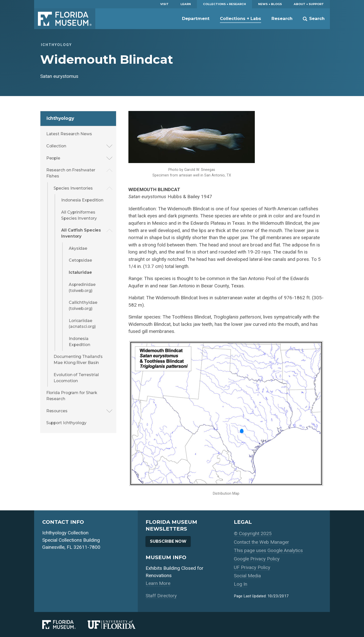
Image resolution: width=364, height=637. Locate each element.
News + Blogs (270, 4)
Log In (241, 584)
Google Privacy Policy (257, 559)
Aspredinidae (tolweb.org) (82, 288)
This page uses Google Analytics (268, 550)
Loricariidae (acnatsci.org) (82, 324)
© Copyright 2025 (253, 533)
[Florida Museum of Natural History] (65, 624)
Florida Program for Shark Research (72, 396)
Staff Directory (161, 596)
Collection (56, 146)
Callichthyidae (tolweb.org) (83, 305)
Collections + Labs (241, 18)
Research (282, 18)
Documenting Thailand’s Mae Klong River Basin (78, 360)
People (53, 158)
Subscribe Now (168, 541)
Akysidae (78, 248)
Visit (164, 4)
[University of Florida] (118, 624)
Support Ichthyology (66, 423)
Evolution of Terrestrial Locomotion (76, 378)
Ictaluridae (80, 272)
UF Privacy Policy (252, 567)
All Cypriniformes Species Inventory (79, 215)
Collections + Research (224, 4)
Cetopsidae (80, 260)
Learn (186, 4)
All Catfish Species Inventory (81, 233)
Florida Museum (65, 19)
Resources (57, 411)
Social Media (247, 576)
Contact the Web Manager (261, 542)
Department (196, 18)
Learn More (158, 583)
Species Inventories (73, 188)
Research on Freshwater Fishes (71, 173)
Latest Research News (69, 134)
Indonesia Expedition (82, 200)
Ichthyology (60, 118)
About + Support (309, 4)
